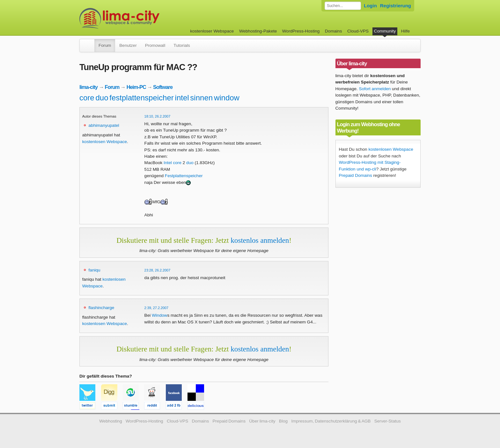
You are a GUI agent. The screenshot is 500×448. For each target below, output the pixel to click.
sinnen (201, 98)
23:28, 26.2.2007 (158, 270)
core (87, 98)
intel (182, 98)
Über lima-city (262, 421)
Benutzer (128, 45)
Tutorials (182, 45)
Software (163, 87)
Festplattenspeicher (184, 176)
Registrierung (396, 6)
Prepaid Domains (356, 175)
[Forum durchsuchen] (343, 6)
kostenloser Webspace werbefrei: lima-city (143, 18)
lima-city (88, 87)
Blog (283, 421)
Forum (105, 45)
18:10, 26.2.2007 (158, 116)
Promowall (155, 45)
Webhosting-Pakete (258, 31)
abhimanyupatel (104, 125)
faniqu (95, 270)
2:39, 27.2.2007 (157, 308)
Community (385, 31)
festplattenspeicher (141, 98)
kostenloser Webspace (212, 31)
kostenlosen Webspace (105, 142)
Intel (168, 163)
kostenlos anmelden (260, 240)
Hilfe (405, 31)
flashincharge (102, 308)
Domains (334, 31)
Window (159, 315)
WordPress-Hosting (301, 31)
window (227, 98)
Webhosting (111, 421)
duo (102, 98)
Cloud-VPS (358, 31)
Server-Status (388, 421)
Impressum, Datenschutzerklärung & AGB (331, 421)
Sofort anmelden (375, 89)
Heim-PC (136, 87)
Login (370, 6)
